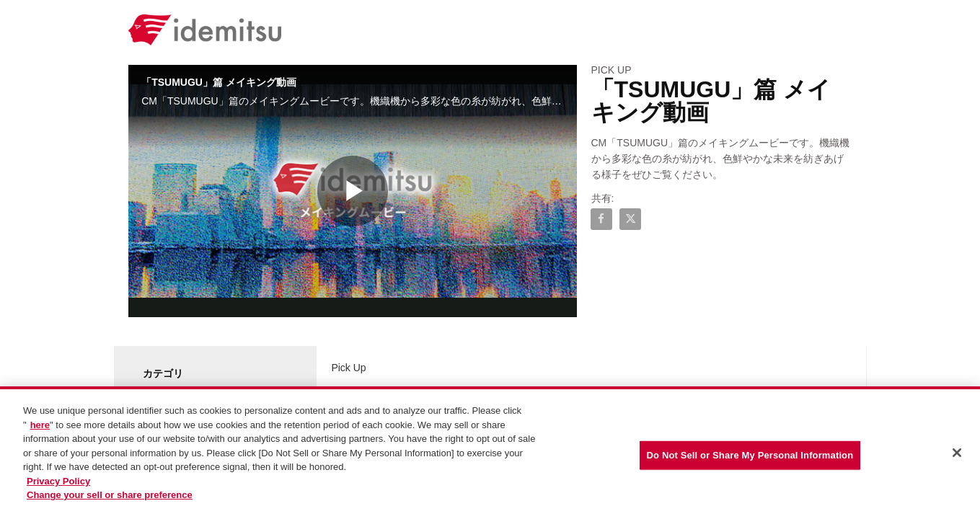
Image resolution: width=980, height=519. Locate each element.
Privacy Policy (58, 482)
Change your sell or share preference (110, 496)
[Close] (957, 453)
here (40, 426)
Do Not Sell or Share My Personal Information (750, 456)
